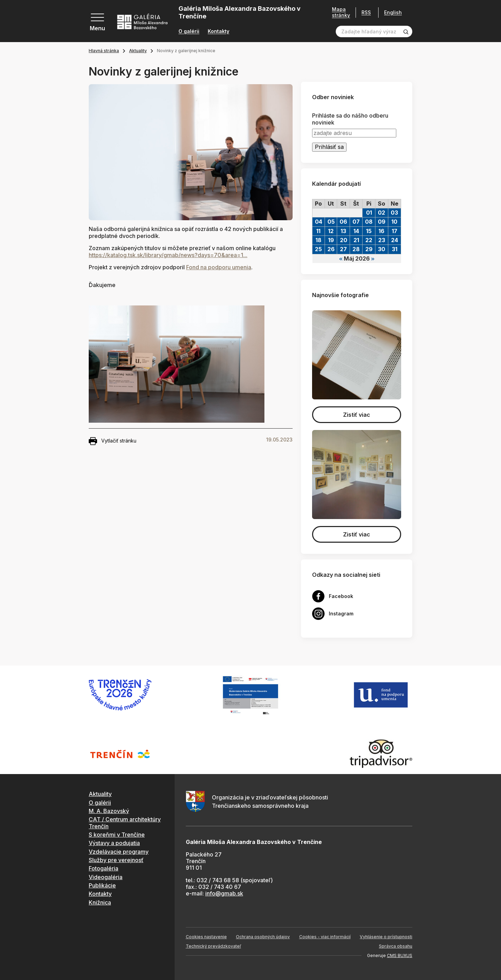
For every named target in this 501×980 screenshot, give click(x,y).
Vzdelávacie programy (119, 852)
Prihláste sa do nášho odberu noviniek (350, 119)
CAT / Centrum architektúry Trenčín (125, 823)
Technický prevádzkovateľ (213, 946)
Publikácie (102, 885)
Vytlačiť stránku (113, 441)
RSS (366, 12)
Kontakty (218, 31)
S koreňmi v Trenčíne (117, 835)
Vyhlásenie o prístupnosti (386, 937)
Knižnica (100, 902)
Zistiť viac (357, 415)
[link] (219, 267)
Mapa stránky (341, 12)
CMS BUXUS (400, 955)
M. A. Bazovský (109, 811)
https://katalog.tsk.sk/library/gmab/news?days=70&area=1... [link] (168, 255)
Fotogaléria (104, 868)
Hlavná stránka (104, 51)
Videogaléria (106, 877)
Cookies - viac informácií (325, 937)
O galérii (189, 31)
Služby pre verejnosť (116, 860)
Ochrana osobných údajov (263, 937)
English (393, 13)
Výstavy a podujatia (114, 843)
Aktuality (138, 51)
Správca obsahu (396, 946)
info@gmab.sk (224, 893)
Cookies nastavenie (206, 937)
